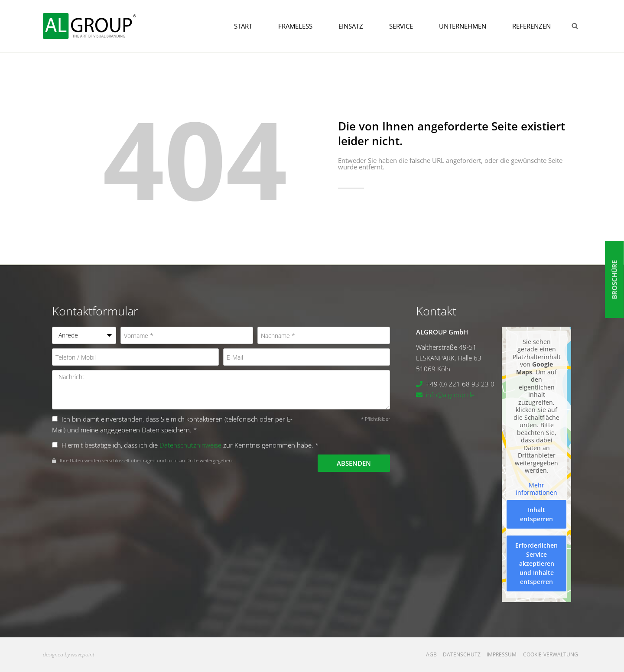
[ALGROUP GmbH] (89, 26)
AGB (431, 654)
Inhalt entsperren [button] (536, 514)
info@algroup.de (450, 395)
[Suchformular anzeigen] (575, 26)
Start (243, 26)
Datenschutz (462, 654)
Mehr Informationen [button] (536, 489)
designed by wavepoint (69, 654)
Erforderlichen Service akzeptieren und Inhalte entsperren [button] (536, 563)
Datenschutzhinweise (190, 445)
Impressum (502, 654)
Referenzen (531, 26)
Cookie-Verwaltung (551, 654)
